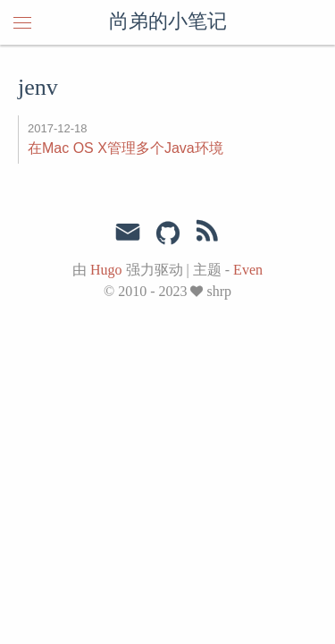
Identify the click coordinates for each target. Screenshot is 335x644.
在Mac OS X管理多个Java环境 (126, 148)
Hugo (106, 270)
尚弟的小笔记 (168, 22)
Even (248, 270)
